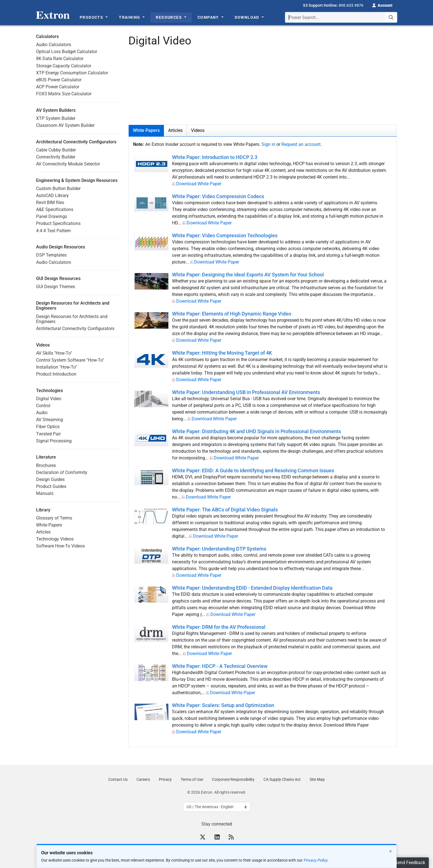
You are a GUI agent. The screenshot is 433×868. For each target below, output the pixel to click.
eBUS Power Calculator (59, 80)
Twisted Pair (48, 434)
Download (248, 17)
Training (130, 17)
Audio (42, 413)
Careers (143, 779)
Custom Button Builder (58, 188)
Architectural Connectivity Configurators (75, 329)
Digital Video (49, 399)
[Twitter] (203, 838)
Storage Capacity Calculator (64, 66)
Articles (43, 532)
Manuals (45, 493)
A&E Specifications (55, 209)
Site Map (317, 779)
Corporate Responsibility (233, 779)
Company (209, 17)
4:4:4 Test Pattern (53, 231)
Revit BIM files (50, 202)
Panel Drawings (52, 216)
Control (43, 406)
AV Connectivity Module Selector (68, 164)
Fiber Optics (48, 427)
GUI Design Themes (56, 287)
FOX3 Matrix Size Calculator (64, 94)
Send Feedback (410, 863)
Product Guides (51, 486)
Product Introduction (56, 374)
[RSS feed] (231, 838)
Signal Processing (54, 441)
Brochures (46, 465)
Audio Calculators (54, 45)
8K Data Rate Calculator (60, 59)
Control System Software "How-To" (70, 360)
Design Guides (50, 479)
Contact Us (118, 779)
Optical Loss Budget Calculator (67, 52)
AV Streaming (50, 420)
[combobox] (341, 17)
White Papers (49, 525)
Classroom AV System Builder (65, 125)
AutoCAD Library (52, 195)
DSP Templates (51, 255)
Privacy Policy (316, 860)
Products (92, 17)
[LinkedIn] (217, 838)
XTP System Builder (56, 118)
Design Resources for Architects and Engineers (72, 319)
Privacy (165, 779)
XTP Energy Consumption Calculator (72, 73)
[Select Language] (217, 807)
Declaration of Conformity (62, 472)
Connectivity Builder (56, 157)
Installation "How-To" (57, 367)
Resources (169, 17)
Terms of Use (192, 779)
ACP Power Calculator (58, 87)
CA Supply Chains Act (282, 779)
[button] (382, 5)
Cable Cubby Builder (56, 150)
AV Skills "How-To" (54, 353)
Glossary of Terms (54, 518)
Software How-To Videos (60, 546)
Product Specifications (58, 223)
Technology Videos (55, 539)
